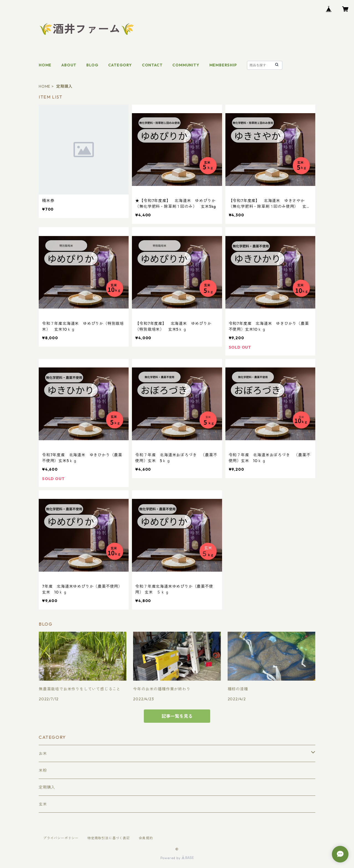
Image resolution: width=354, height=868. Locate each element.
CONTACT (152, 65)
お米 (43, 753)
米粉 (43, 770)
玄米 (43, 804)
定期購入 (47, 787)
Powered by (177, 858)
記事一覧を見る (177, 716)
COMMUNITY (186, 65)
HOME (45, 65)
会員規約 (146, 838)
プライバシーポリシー (61, 838)
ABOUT (69, 65)
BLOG (92, 65)
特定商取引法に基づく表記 (109, 838)
